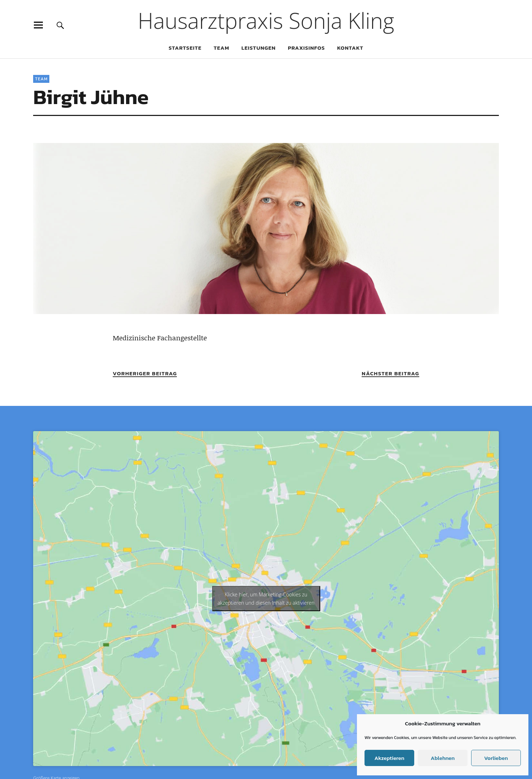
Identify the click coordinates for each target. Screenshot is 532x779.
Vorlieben (496, 758)
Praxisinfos (306, 48)
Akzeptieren (389, 758)
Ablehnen (443, 758)
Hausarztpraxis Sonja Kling (266, 21)
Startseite (185, 48)
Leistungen (258, 48)
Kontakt (350, 48)
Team (221, 48)
